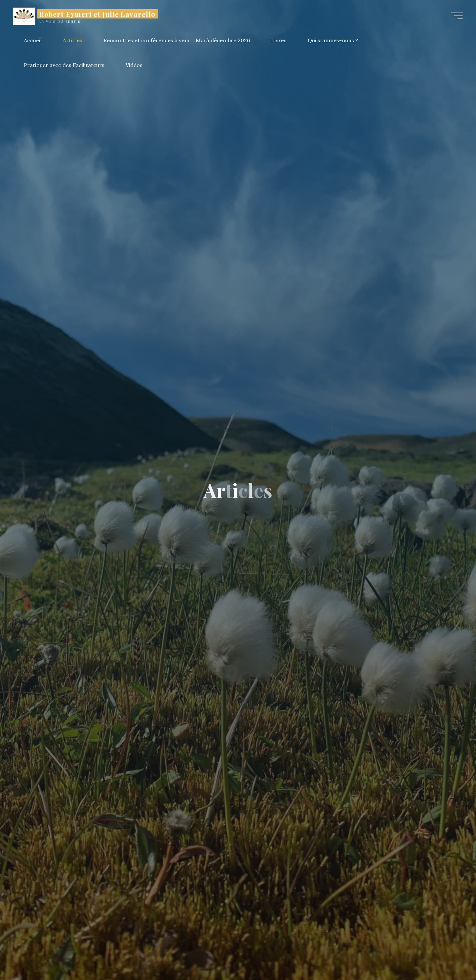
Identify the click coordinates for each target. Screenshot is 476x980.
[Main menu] (457, 16)
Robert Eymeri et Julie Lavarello (97, 14)
